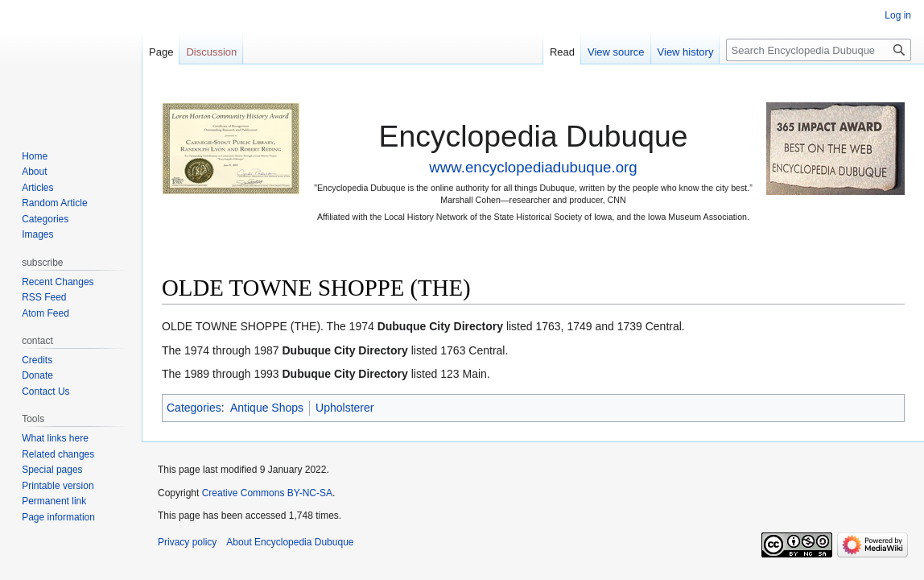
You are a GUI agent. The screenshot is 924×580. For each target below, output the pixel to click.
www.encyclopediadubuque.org (533, 167)
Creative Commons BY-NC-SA (267, 493)
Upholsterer (344, 408)
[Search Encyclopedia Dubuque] (819, 50)
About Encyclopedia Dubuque (290, 542)
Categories (194, 408)
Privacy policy (187, 542)
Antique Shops (267, 408)
